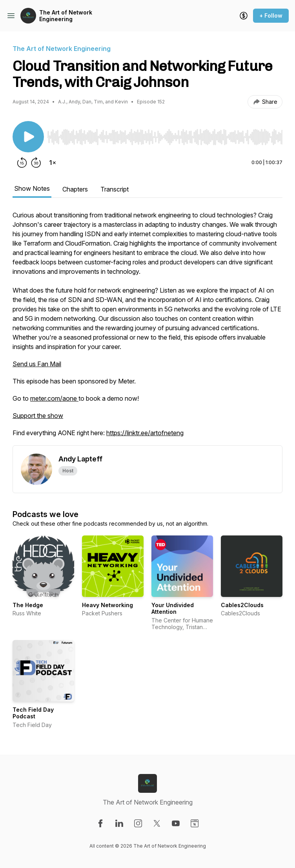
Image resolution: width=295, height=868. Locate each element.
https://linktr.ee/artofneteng (145, 433)
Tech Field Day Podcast (33, 713)
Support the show (38, 416)
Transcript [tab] (115, 189)
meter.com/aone (54, 398)
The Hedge (28, 605)
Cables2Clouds (242, 605)
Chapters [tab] (75, 189)
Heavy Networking (107, 605)
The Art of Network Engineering (66, 16)
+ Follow (271, 15)
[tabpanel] (147, 328)
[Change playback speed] (53, 163)
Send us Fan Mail (37, 364)
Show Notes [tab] (32, 188)
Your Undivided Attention (173, 609)
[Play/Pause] (28, 137)
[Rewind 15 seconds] (22, 163)
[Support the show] (244, 16)
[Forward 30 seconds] (36, 163)
